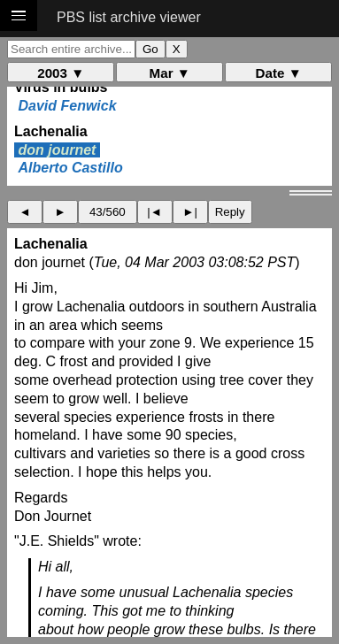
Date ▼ (279, 73)
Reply (230, 212)
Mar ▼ (170, 73)
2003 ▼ (61, 73)
